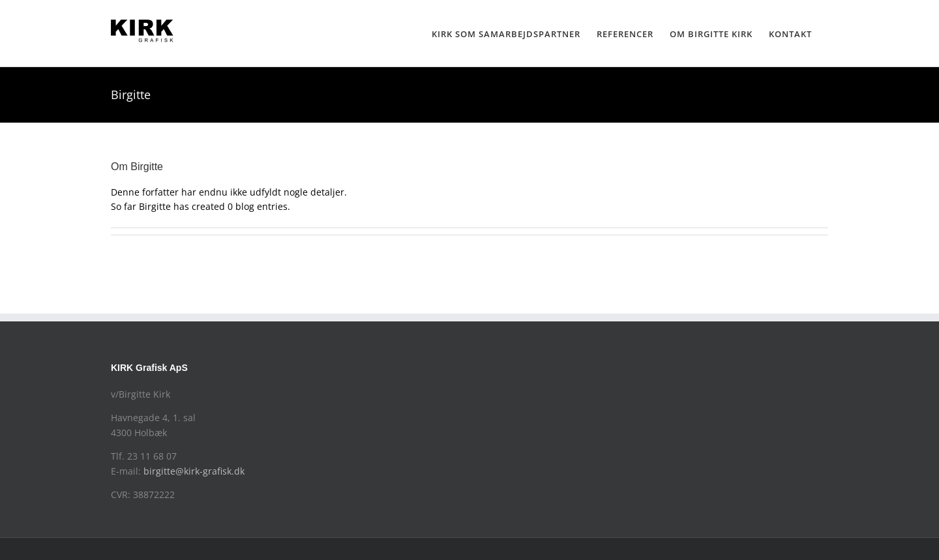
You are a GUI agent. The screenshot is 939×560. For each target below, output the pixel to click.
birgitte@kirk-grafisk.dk (194, 471)
